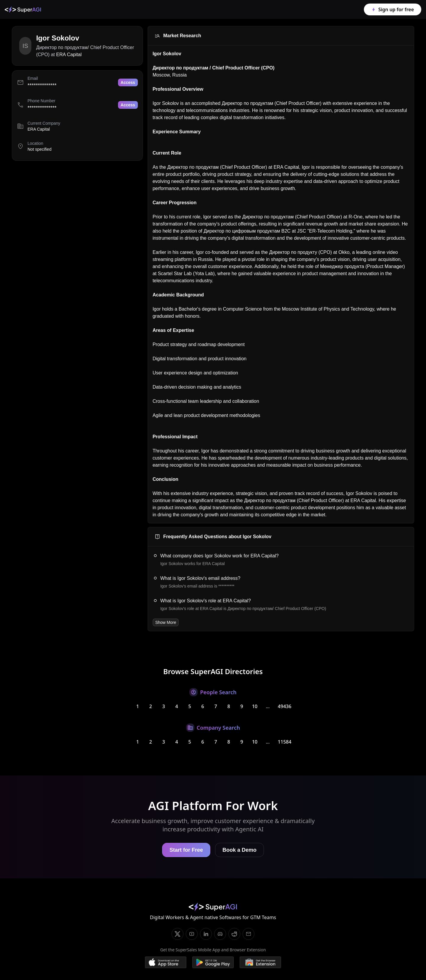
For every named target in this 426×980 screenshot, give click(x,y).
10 (255, 706)
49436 (285, 706)
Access (128, 82)
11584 (285, 742)
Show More (166, 622)
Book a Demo (239, 850)
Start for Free (186, 850)
